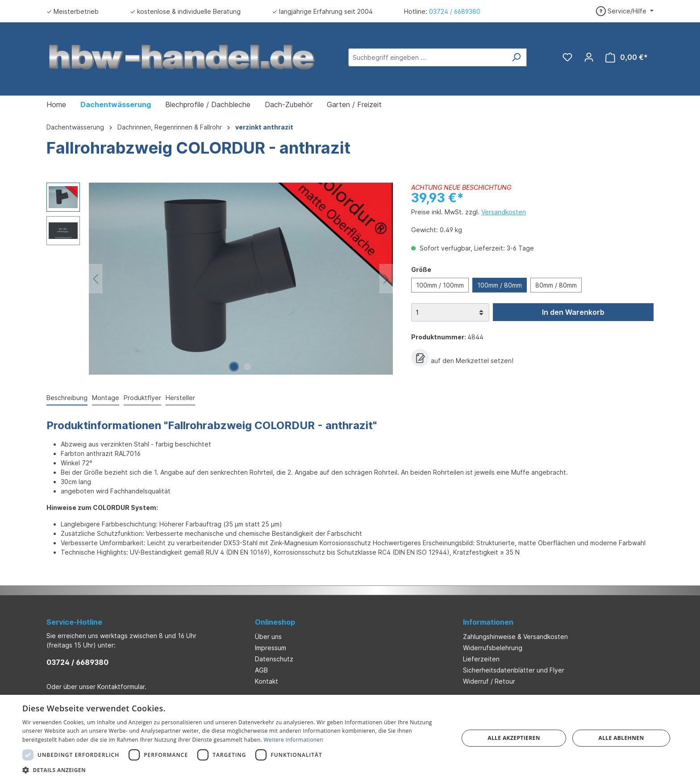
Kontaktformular (121, 687)
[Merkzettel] (567, 57)
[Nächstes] (386, 279)
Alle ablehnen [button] (621, 738)
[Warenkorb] (627, 57)
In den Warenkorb (573, 312)
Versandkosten (504, 212)
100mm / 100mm (440, 285)
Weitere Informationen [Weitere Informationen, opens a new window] (293, 740)
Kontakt (267, 681)
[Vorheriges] (96, 279)
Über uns (268, 637)
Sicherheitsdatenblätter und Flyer (514, 670)
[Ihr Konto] (589, 57)
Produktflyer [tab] (142, 398)
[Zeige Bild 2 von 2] (247, 367)
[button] (234, 770)
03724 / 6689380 (455, 11)
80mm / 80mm (556, 285)
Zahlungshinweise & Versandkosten (515, 637)
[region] (220, 279)
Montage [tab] (106, 398)
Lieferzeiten (481, 659)
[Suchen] (516, 57)
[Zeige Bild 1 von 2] (234, 367)
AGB (261, 670)
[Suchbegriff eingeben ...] (427, 57)
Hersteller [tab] (180, 398)
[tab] (67, 398)
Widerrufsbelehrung (493, 648)
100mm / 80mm (500, 285)
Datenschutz (274, 659)
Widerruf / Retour (489, 681)
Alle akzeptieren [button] (514, 738)
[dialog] (350, 738)
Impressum (271, 648)
